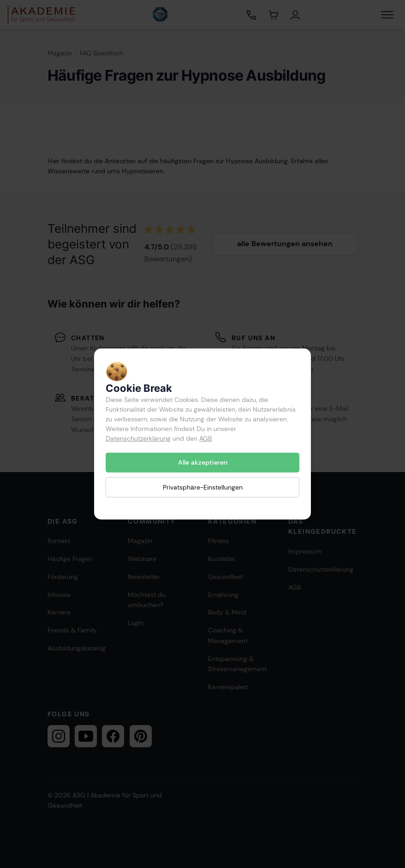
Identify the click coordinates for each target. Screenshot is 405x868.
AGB (205, 438)
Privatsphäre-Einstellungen (203, 487)
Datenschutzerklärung (138, 438)
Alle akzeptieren (203, 462)
